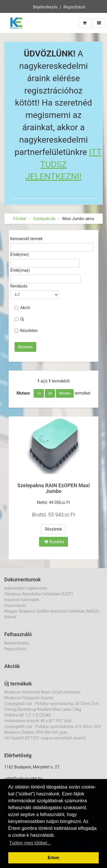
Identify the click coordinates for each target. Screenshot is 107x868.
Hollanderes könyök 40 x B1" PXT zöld (38, 721)
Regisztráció (74, 7)
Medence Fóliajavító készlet (29, 698)
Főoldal (20, 219)
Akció (22, 308)
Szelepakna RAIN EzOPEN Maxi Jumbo (54, 488)
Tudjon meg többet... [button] (30, 843)
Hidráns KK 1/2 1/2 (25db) (28, 715)
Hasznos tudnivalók (22, 600)
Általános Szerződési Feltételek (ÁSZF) (39, 594)
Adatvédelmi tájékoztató (26, 588)
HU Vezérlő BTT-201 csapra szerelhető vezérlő (45, 738)
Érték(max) (20, 270)
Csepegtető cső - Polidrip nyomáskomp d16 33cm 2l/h (53, 727)
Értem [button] (53, 858)
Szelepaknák (44, 219)
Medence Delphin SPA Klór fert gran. (36, 732)
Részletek (53, 529)
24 (50, 393)
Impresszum (15, 605)
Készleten (26, 331)
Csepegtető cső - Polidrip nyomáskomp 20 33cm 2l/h (51, 704)
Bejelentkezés (45, 7)
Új (19, 319)
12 (39, 393)
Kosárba (54, 542)
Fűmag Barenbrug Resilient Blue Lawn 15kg (43, 709)
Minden (65, 393)
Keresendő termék (26, 239)
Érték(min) (20, 255)
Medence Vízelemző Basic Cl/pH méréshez (42, 692)
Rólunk (10, 617)
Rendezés (19, 286)
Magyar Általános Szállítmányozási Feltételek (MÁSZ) (52, 611)
